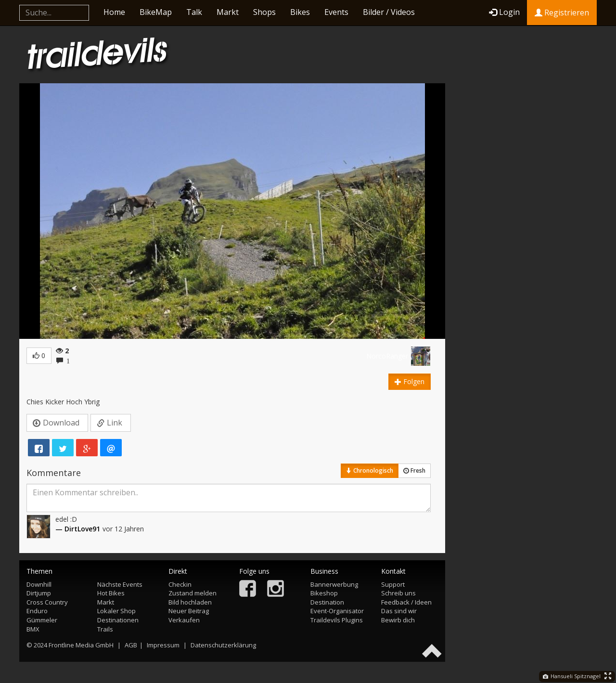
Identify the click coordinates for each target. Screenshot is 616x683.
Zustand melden (192, 593)
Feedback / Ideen (406, 602)
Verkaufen (184, 620)
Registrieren (562, 13)
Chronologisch (370, 470)
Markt (228, 12)
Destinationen (118, 620)
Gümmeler (42, 620)
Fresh (414, 470)
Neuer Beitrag (189, 611)
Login (504, 12)
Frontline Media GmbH (81, 645)
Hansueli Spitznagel (572, 676)
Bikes (300, 12)
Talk (194, 12)
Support (393, 584)
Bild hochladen (190, 602)
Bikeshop (324, 593)
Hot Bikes (111, 593)
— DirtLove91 (78, 529)
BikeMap (156, 12)
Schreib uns (398, 593)
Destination (327, 602)
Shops (264, 12)
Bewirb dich (398, 620)
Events (336, 12)
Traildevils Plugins (337, 620)
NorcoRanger (387, 356)
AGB (131, 645)
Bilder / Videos (389, 12)
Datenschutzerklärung (223, 645)
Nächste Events (120, 584)
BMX (33, 629)
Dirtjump (39, 593)
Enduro (37, 611)
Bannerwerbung (334, 584)
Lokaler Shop (116, 611)
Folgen (410, 381)
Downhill (39, 584)
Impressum (163, 645)
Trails (105, 629)
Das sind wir (399, 611)
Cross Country (47, 602)
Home (114, 12)
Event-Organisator (337, 611)
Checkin (180, 584)
